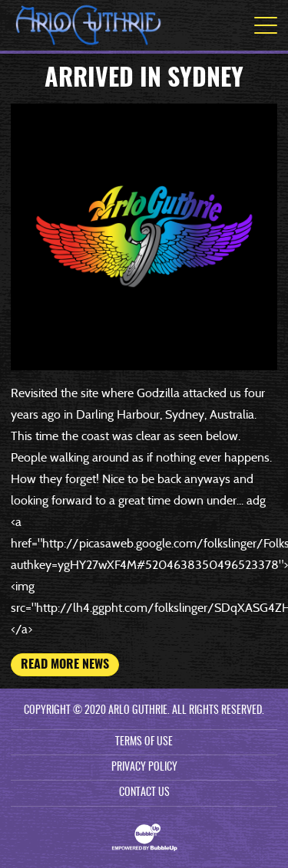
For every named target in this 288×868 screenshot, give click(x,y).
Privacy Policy (144, 768)
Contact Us (144, 793)
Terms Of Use (144, 742)
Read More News (65, 665)
